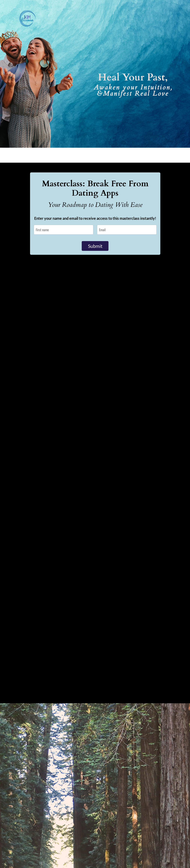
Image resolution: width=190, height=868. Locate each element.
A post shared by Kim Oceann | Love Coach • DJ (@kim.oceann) (52, 758)
